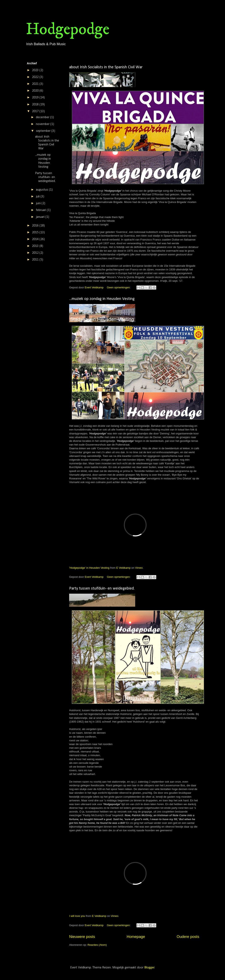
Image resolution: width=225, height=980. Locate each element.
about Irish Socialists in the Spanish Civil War (106, 67)
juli (38, 197)
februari (41, 210)
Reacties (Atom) (97, 945)
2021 (36, 84)
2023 (36, 70)
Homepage (136, 937)
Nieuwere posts (82, 937)
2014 (36, 239)
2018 (36, 105)
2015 (36, 232)
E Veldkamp (123, 568)
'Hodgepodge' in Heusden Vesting (89, 568)
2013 (36, 246)
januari (41, 217)
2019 (36, 98)
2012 (36, 253)
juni (39, 203)
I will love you (77, 916)
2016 (36, 226)
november (43, 124)
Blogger (149, 968)
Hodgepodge (68, 29)
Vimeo (139, 568)
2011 (36, 260)
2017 (36, 111)
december (43, 117)
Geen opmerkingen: (119, 287)
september (44, 131)
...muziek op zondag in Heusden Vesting (102, 299)
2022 (36, 77)
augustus (42, 190)
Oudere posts (188, 937)
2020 (36, 91)
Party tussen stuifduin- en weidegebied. (102, 588)
